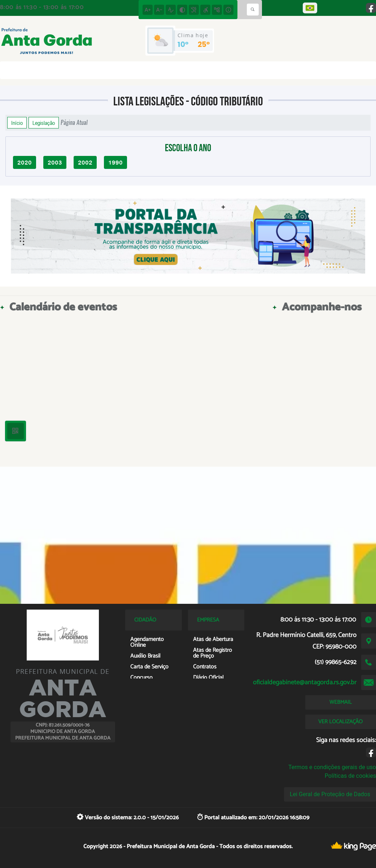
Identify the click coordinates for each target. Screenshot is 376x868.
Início (17, 123)
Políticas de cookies (350, 776)
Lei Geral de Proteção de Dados (330, 794)
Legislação (44, 123)
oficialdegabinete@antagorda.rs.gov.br (305, 682)
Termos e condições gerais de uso (332, 767)
